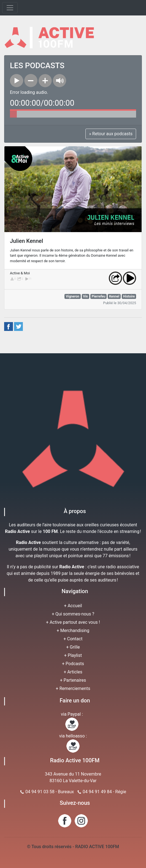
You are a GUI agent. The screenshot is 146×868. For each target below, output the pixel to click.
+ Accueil (73, 606)
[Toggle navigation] (10, 8)
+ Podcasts (73, 664)
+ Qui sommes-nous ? (73, 614)
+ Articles (73, 672)
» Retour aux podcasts (111, 134)
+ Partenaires (73, 680)
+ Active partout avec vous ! (73, 622)
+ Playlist (73, 655)
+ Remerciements (73, 688)
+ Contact (73, 639)
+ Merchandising (73, 631)
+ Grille (73, 647)
